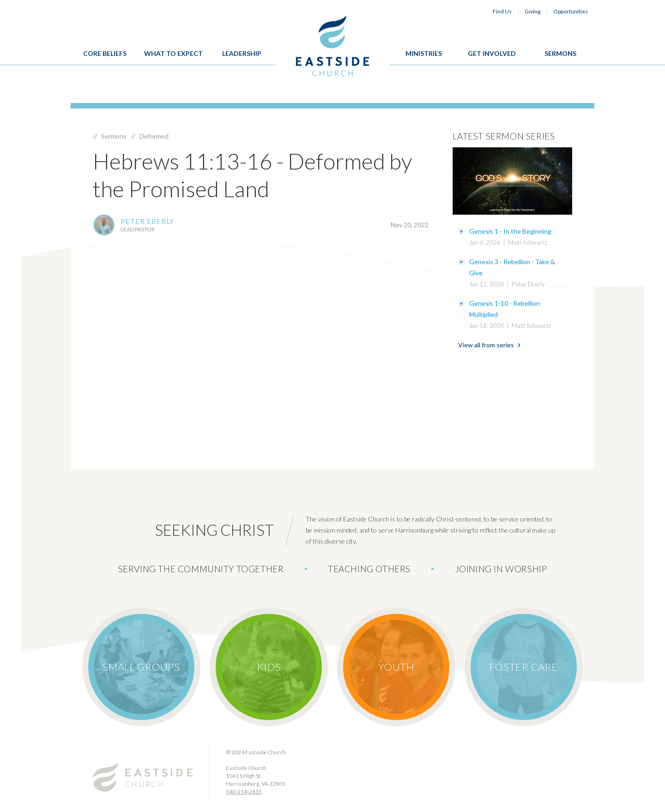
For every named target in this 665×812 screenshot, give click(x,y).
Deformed (154, 136)
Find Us (502, 11)
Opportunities (571, 11)
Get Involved (492, 53)
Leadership (242, 53)
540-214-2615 (244, 791)
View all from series (489, 345)
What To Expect (173, 53)
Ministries (424, 53)
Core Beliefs (105, 53)
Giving (532, 11)
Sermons (560, 53)
